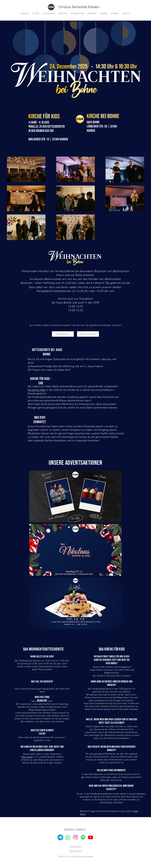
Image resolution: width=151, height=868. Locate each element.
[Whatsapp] (68, 837)
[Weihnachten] (63, 334)
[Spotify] (83, 837)
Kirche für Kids (37, 390)
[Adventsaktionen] (88, 334)
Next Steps (27, 757)
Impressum (75, 846)
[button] (92, 14)
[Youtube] (91, 837)
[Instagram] (75, 837)
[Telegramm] (60, 837)
